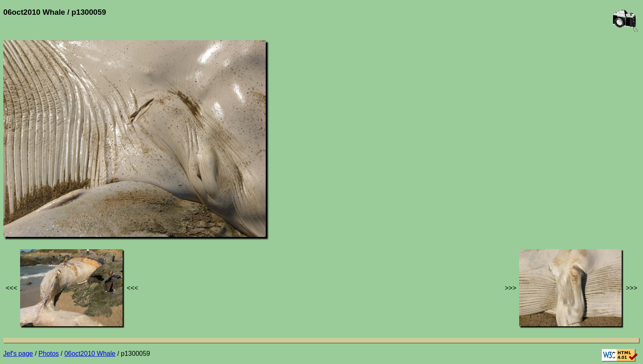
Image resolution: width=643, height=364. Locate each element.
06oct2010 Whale (90, 354)
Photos (49, 354)
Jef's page (18, 354)
